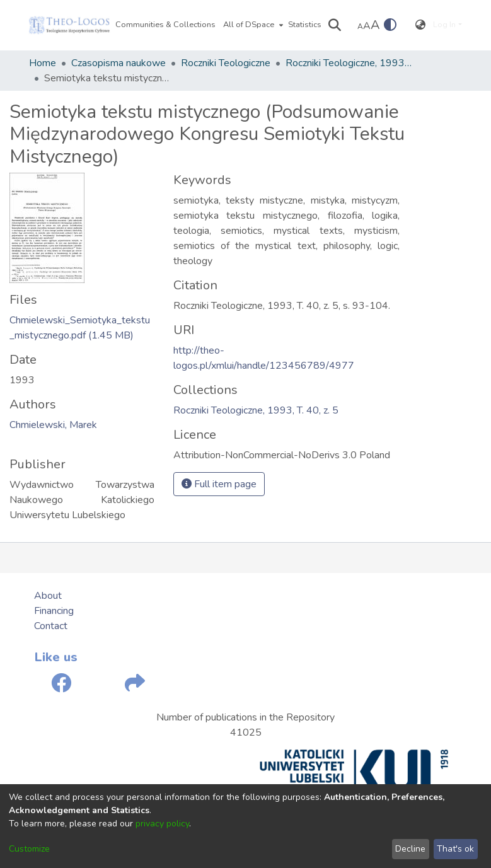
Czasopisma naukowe (118, 63)
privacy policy (162, 824)
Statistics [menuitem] (305, 25)
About (48, 596)
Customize (29, 849)
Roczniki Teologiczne (226, 63)
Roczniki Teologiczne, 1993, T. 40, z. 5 (349, 63)
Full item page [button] (219, 484)
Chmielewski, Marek (53, 425)
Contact (51, 626)
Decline (410, 849)
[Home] (69, 25)
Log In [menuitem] (444, 25)
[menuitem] (252, 25)
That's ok (455, 849)
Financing (54, 611)
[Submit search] (334, 25)
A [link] (360, 26)
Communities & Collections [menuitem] (165, 25)
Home (43, 63)
